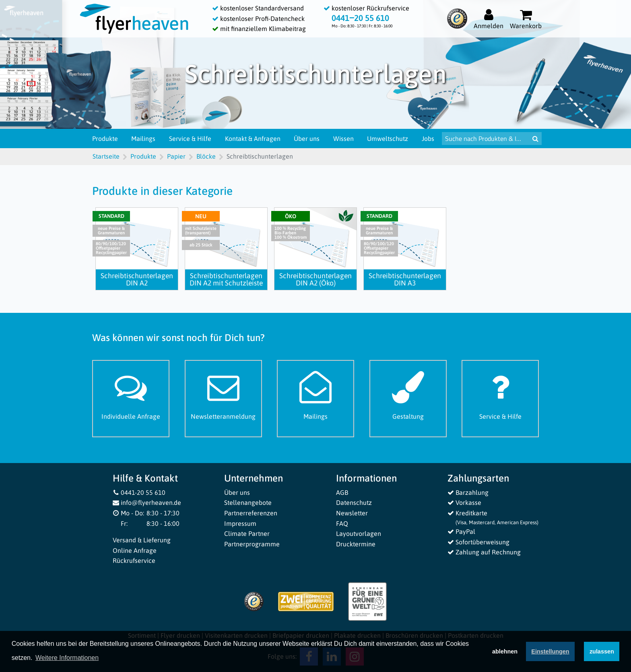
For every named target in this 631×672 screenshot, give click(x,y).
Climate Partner (247, 533)
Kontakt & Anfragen (253, 139)
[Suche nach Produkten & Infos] (486, 139)
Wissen (343, 139)
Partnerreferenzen (251, 513)
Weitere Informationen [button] (67, 659)
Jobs (428, 139)
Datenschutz (354, 502)
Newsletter (352, 513)
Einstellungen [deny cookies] (550, 653)
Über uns (307, 139)
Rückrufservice (134, 560)
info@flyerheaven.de (147, 502)
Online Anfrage (135, 550)
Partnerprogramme (252, 544)
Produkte (105, 139)
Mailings (143, 139)
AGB (342, 492)
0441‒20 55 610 (360, 18)
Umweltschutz (388, 139)
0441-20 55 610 (139, 492)
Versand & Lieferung (142, 540)
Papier (176, 156)
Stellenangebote (248, 502)
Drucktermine (356, 544)
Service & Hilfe (190, 139)
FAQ (342, 523)
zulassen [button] (602, 653)
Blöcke (206, 156)
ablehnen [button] (505, 653)
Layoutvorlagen (359, 533)
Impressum (240, 523)
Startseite (106, 156)
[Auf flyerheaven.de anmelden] (489, 19)
